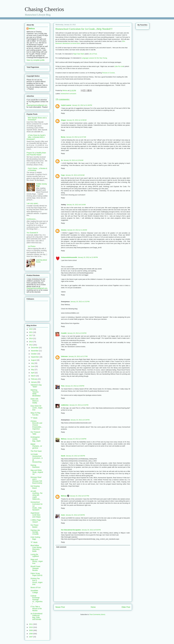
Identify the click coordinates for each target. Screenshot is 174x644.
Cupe (63, 175)
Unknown (64, 356)
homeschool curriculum (69, 94)
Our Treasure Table (35, 433)
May (33, 370)
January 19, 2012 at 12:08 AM (77, 120)
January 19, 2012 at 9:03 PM (91, 530)
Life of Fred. (93, 54)
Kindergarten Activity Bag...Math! (36, 439)
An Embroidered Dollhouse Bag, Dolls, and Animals (36, 616)
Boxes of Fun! (36, 587)
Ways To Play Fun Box (35, 414)
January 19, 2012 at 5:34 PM (80, 420)
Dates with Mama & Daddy (34, 401)
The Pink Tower (36, 451)
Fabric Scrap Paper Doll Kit (36, 574)
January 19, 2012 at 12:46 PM (88, 257)
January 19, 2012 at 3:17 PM (78, 356)
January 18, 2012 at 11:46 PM (82, 105)
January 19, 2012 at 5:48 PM (77, 439)
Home (93, 607)
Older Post (126, 607)
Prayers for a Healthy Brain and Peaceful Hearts (36, 154)
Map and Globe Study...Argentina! (37, 472)
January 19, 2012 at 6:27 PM (79, 496)
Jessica (64, 230)
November (35, 351)
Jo (62, 160)
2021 (31, 332)
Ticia (63, 386)
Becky (63, 137)
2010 (31, 627)
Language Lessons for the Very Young (94, 58)
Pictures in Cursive (108, 73)
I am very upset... (33, 203)
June (33, 366)
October (34, 354)
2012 (31, 345)
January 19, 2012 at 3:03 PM (77, 333)
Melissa (64, 439)
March (33, 376)
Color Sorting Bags (35, 538)
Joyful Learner (66, 105)
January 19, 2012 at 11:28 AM (77, 230)
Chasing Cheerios (44, 9)
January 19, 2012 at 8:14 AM (76, 205)
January (34, 382)
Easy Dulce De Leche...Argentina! (37, 408)
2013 (31, 342)
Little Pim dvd (119, 66)
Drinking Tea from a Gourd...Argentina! (37, 581)
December (35, 348)
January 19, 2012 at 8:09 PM (75, 515)
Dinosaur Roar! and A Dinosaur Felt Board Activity (36, 480)
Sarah (63, 456)
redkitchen (65, 405)
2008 (31, 634)
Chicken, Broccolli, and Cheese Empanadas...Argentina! (36, 425)
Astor (63, 515)
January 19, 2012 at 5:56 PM (75, 456)
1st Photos (32, 246)
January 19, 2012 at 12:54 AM (73, 160)
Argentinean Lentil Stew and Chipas (36, 515)
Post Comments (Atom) (97, 614)
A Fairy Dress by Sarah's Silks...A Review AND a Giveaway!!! (36, 137)
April (33, 373)
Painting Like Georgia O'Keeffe (35, 532)
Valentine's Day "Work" (36, 386)
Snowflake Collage (34, 592)
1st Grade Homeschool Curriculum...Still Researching (37, 458)
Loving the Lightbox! (35, 555)
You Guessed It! (32, 233)
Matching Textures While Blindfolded (35, 393)
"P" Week (34, 542)
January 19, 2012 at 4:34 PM (79, 405)
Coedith (64, 333)
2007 (31, 637)
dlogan (63, 120)
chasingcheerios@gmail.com (37, 105)
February (34, 379)
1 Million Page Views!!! (36, 521)
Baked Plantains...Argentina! (36, 446)
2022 (31, 329)
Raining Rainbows (35, 466)
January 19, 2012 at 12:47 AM (76, 137)
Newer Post (60, 607)
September (35, 357)
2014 (31, 338)
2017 (31, 335)
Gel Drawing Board (35, 487)
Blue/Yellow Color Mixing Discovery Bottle (36, 548)
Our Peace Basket (34, 526)
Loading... (28, 18)
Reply (63, 113)
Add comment (61, 547)
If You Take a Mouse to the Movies (36, 609)
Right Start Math (79, 54)
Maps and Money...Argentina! (37, 561)
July (33, 363)
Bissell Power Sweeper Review (35, 568)
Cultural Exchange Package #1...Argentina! (37, 600)
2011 (31, 624)
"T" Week (34, 418)
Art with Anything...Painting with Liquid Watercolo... (36, 495)
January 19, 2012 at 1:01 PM (80, 302)
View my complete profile (36, 60)
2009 (31, 630)
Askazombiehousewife (69, 257)
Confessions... (32, 219)
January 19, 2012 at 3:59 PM (75, 386)
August (34, 360)
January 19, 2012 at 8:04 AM (75, 175)
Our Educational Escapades (71, 530)
